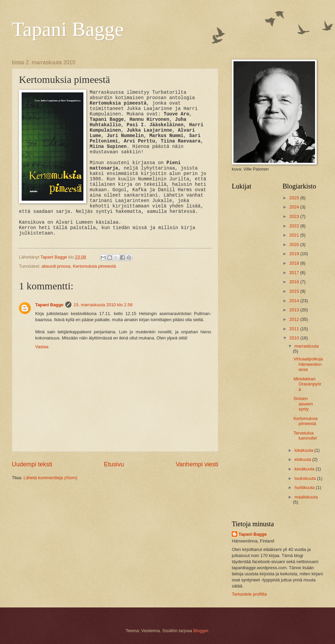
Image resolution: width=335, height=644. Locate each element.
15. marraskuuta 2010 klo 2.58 (103, 305)
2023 (295, 216)
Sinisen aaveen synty (303, 404)
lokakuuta (304, 450)
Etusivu (114, 464)
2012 (295, 319)
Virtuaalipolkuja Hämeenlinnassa (308, 364)
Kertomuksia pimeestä (94, 266)
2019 (295, 254)
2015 (295, 291)
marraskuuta (307, 346)
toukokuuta (306, 478)
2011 (295, 329)
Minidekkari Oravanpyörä (307, 384)
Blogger (201, 631)
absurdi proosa (56, 266)
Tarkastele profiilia (249, 594)
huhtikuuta (305, 487)
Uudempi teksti (32, 464)
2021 (295, 235)
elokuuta (303, 459)
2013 (295, 310)
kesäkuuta (305, 469)
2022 (295, 226)
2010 (295, 338)
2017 (295, 273)
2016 (295, 282)
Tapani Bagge (68, 29)
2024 (295, 207)
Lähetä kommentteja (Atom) (51, 478)
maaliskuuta (306, 497)
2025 (295, 198)
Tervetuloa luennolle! (305, 436)
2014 (295, 301)
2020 (295, 245)
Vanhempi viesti (197, 464)
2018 (295, 263)
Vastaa (42, 347)
